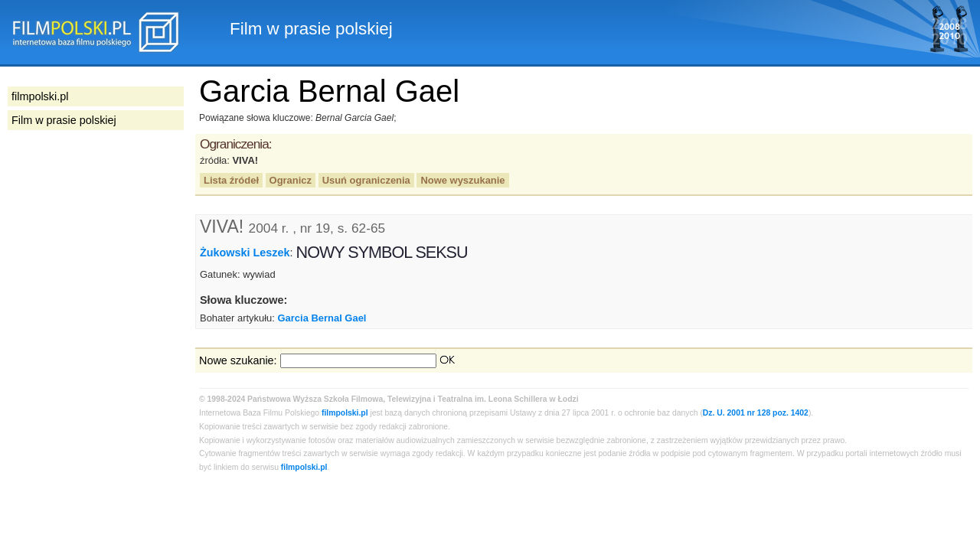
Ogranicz (291, 180)
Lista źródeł (231, 180)
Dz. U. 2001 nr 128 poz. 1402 (756, 413)
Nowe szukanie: (238, 360)
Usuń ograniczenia (366, 180)
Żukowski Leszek (245, 253)
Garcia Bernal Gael (322, 318)
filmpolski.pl (345, 413)
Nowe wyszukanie (462, 180)
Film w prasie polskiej (64, 120)
